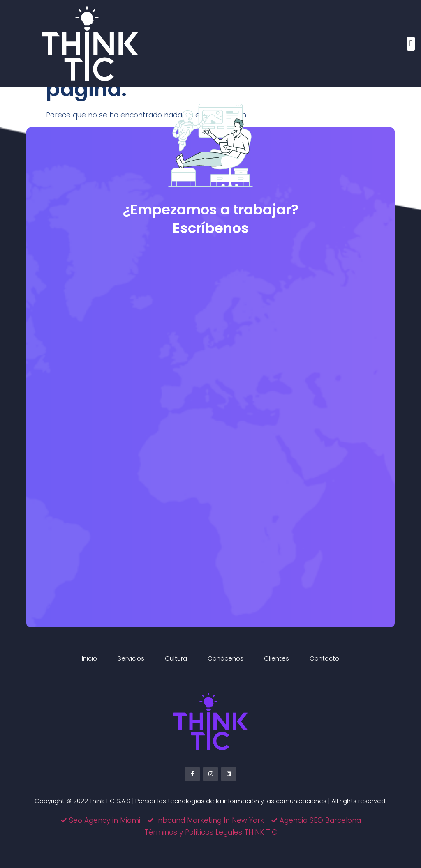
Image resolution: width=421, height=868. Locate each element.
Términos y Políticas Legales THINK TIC (211, 832)
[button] (411, 44)
